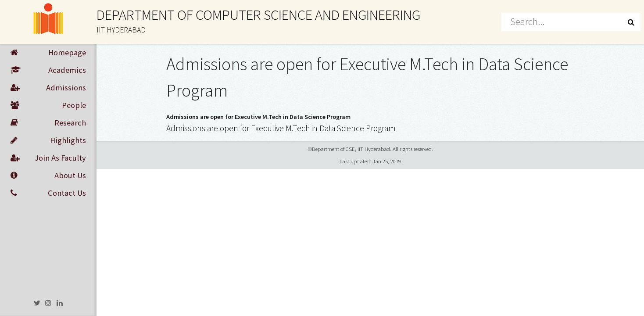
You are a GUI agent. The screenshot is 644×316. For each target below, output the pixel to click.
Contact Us (48, 193)
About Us (48, 176)
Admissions (48, 88)
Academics (48, 70)
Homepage (48, 53)
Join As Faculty (48, 158)
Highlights (48, 140)
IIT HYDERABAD (121, 30)
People (48, 105)
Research (48, 123)
